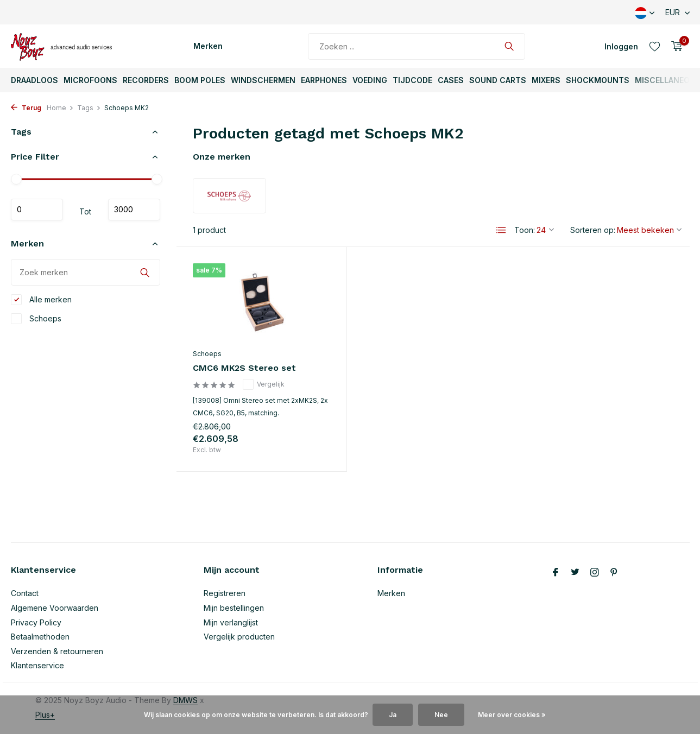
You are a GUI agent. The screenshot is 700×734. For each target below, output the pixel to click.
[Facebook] (556, 573)
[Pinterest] (614, 573)
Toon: (525, 230)
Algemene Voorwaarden (55, 608)
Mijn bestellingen (234, 608)
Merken (208, 46)
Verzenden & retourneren (57, 651)
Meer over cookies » (512, 715)
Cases (451, 80)
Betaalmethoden (40, 637)
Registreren (225, 593)
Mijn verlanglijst (231, 622)
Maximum (134, 210)
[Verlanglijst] (655, 46)
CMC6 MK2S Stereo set (244, 368)
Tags (89, 108)
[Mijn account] (621, 46)
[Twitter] (575, 573)
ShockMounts (598, 80)
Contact (25, 593)
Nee (441, 715)
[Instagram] (595, 573)
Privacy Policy (36, 622)
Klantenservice (37, 665)
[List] (501, 230)
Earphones (324, 80)
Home (60, 108)
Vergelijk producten (239, 637)
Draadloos (34, 80)
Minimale (37, 210)
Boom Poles (200, 80)
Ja (393, 715)
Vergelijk (264, 384)
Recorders (146, 80)
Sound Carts (498, 80)
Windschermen (263, 80)
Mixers (546, 80)
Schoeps (36, 319)
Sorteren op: (593, 230)
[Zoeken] (417, 46)
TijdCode (412, 80)
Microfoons (90, 80)
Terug (26, 108)
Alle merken (41, 300)
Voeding (370, 80)
